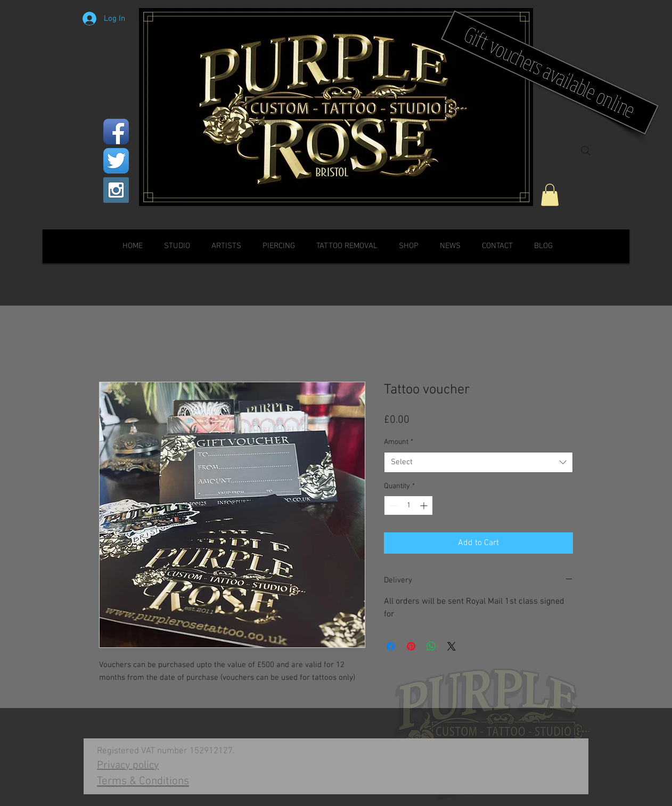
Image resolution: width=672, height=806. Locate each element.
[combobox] (478, 462)
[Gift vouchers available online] (550, 72)
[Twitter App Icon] (116, 161)
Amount (399, 442)
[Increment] (425, 505)
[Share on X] (452, 646)
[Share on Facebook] (391, 646)
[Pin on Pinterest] (411, 646)
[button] (550, 195)
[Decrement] (392, 505)
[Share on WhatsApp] (431, 646)
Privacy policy (128, 766)
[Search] (586, 151)
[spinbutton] (408, 505)
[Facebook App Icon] (116, 131)
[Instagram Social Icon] (116, 190)
